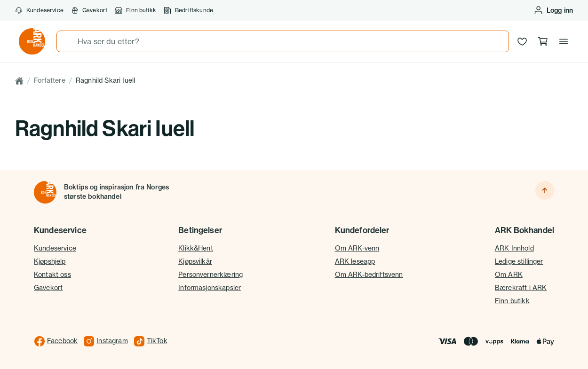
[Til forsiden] (45, 192)
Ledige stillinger (519, 261)
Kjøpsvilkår (195, 261)
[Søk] (67, 41)
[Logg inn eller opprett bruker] (553, 10)
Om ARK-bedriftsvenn (369, 275)
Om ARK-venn (357, 248)
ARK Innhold (514, 248)
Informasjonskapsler (210, 288)
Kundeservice (39, 10)
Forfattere (50, 80)
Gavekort (89, 10)
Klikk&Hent (196, 248)
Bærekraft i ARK (521, 288)
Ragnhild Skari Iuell (105, 80)
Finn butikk (135, 10)
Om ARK (509, 275)
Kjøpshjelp (50, 261)
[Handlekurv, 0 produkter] (543, 41)
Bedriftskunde (188, 10)
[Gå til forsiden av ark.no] (32, 41)
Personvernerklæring (211, 275)
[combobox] (283, 41)
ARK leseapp (355, 261)
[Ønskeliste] (522, 41)
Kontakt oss (52, 275)
